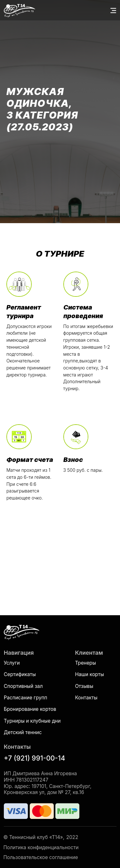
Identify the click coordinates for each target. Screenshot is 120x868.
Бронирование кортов (30, 709)
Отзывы (84, 686)
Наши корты (89, 674)
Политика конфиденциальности (41, 847)
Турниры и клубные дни (32, 721)
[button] (113, 11)
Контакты (86, 698)
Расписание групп (26, 698)
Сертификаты (20, 674)
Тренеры (85, 663)
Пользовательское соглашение (41, 857)
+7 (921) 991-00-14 (35, 758)
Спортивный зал (23, 686)
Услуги (12, 663)
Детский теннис (23, 732)
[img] (22, 632)
